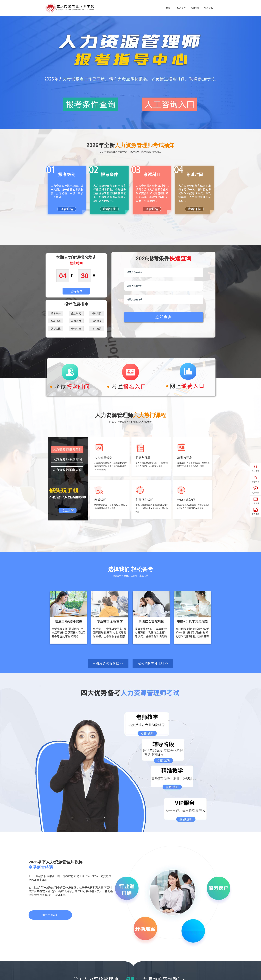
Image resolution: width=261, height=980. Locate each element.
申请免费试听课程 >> (108, 663)
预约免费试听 (50, 915)
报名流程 (209, 8)
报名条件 (181, 8)
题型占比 (56, 329)
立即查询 (164, 317)
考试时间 (97, 321)
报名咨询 (76, 291)
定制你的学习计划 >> (153, 663)
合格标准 (76, 329)
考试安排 (195, 8)
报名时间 (76, 314)
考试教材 (76, 321)
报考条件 (56, 314)
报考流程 (56, 321)
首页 (168, 8)
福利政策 (97, 329)
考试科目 (97, 314)
